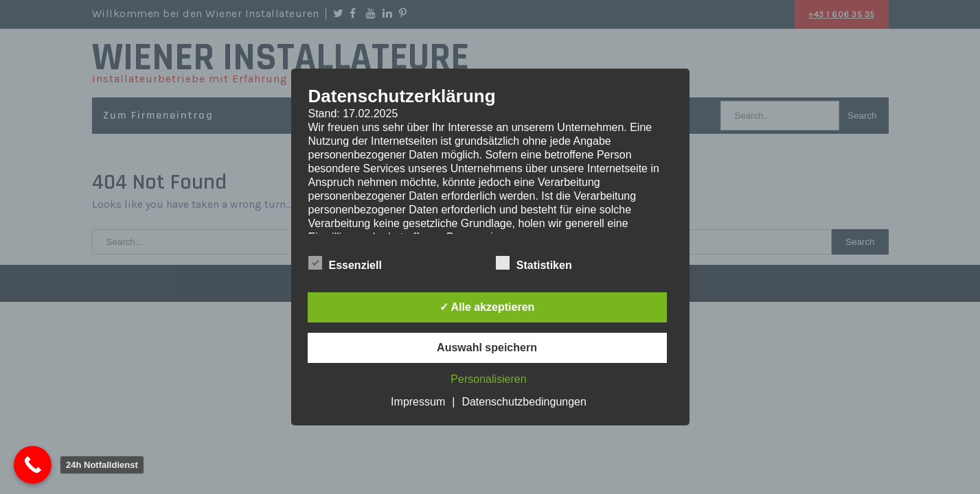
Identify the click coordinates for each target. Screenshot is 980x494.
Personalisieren (488, 379)
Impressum (418, 402)
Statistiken (534, 263)
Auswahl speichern (487, 348)
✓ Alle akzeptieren (487, 307)
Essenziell (345, 263)
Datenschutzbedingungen (524, 402)
